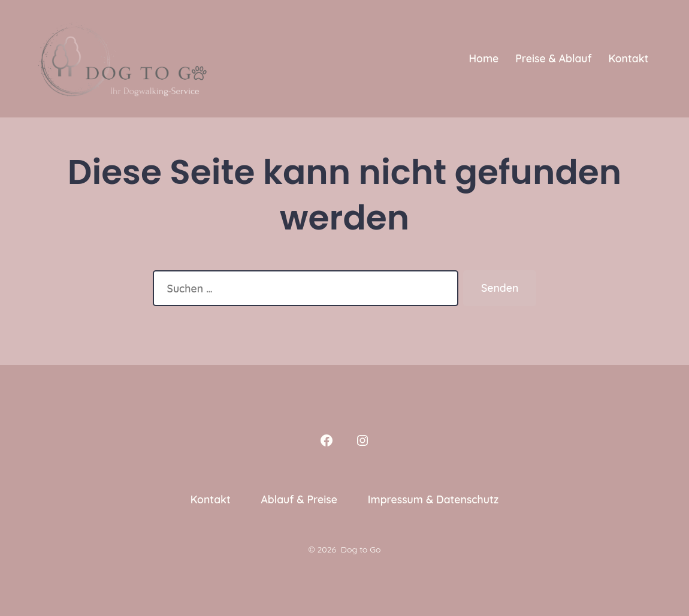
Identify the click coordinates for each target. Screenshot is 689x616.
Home (483, 58)
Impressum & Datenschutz (433, 499)
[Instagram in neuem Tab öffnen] (362, 440)
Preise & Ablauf (554, 58)
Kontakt (628, 58)
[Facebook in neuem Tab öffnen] (327, 440)
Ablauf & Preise (299, 499)
